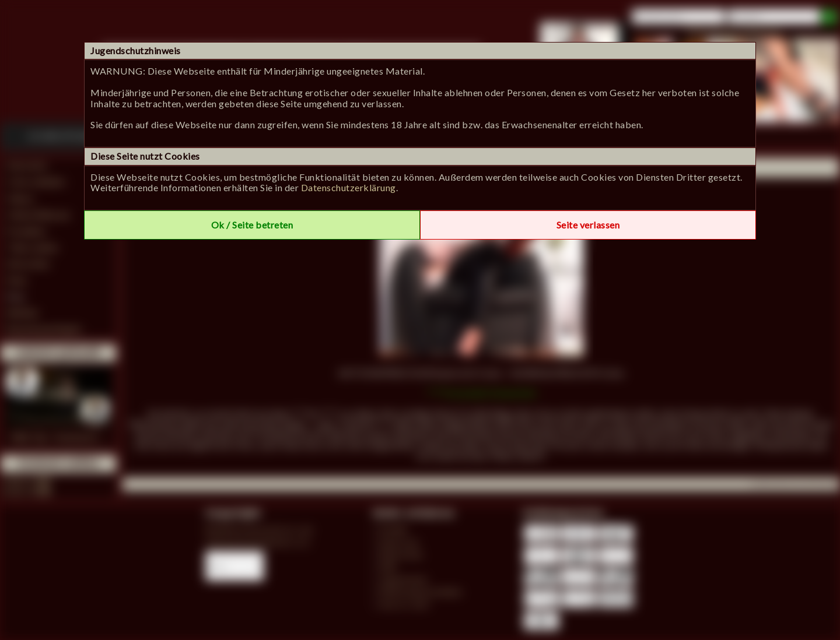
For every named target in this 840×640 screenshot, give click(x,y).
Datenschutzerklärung (349, 187)
